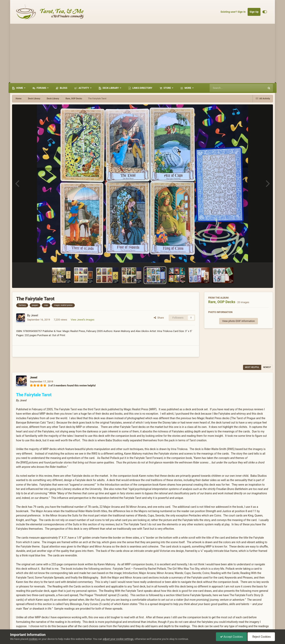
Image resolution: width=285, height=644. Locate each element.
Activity (84, 88)
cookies (33, 639)
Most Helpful (252, 367)
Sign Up (254, 12)
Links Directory (142, 88)
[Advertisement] (142, 53)
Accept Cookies (231, 637)
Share (159, 318)
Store (167, 88)
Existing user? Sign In (233, 12)
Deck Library (111, 88)
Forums (41, 88)
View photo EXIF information (239, 321)
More (188, 88)
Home (20, 88)
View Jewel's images (82, 320)
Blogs (63, 88)
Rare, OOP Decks (222, 302)
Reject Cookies (261, 637)
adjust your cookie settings (118, 639)
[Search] (227, 88)
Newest (267, 367)
